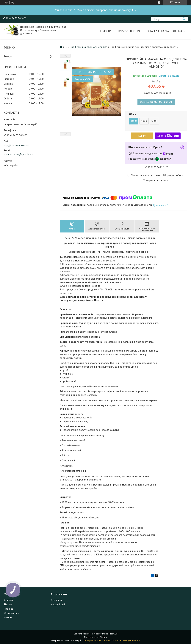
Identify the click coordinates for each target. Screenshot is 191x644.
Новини (8, 617)
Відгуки (8, 604)
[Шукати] (184, 19)
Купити (142, 136)
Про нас (135, 31)
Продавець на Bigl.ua (95, 637)
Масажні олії (58, 604)
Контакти (179, 31)
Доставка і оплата (157, 31)
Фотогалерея (11, 613)
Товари (120, 31)
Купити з (168, 136)
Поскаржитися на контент (96, 640)
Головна (106, 31)
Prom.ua (113, 634)
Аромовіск (56, 600)
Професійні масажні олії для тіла (89, 47)
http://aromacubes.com (16, 145)
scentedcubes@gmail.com (18, 154)
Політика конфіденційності (126, 640)
